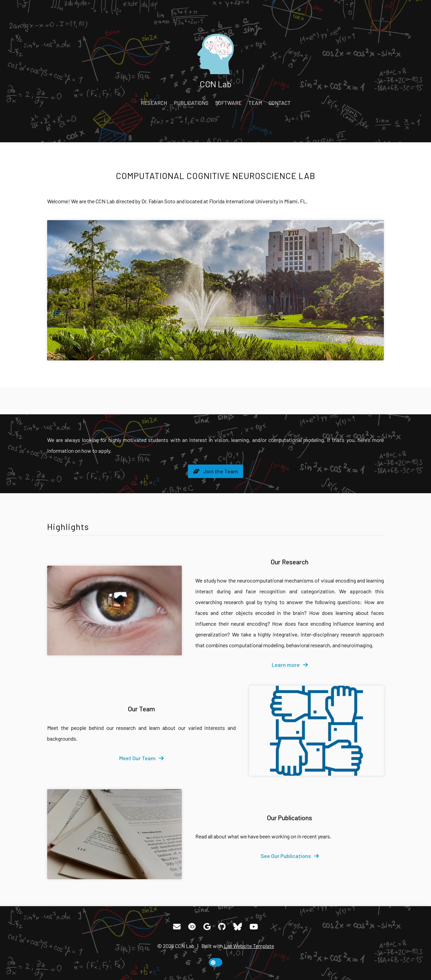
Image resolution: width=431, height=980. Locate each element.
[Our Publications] (114, 834)
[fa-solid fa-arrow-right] (290, 665)
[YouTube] (254, 927)
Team (255, 103)
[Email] (177, 927)
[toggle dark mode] (215, 962)
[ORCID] (192, 927)
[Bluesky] (238, 927)
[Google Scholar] (207, 927)
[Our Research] (114, 611)
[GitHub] (222, 927)
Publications (191, 103)
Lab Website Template (249, 946)
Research (154, 103)
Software (228, 103)
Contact (280, 103)
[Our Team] (317, 731)
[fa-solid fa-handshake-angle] (215, 471)
